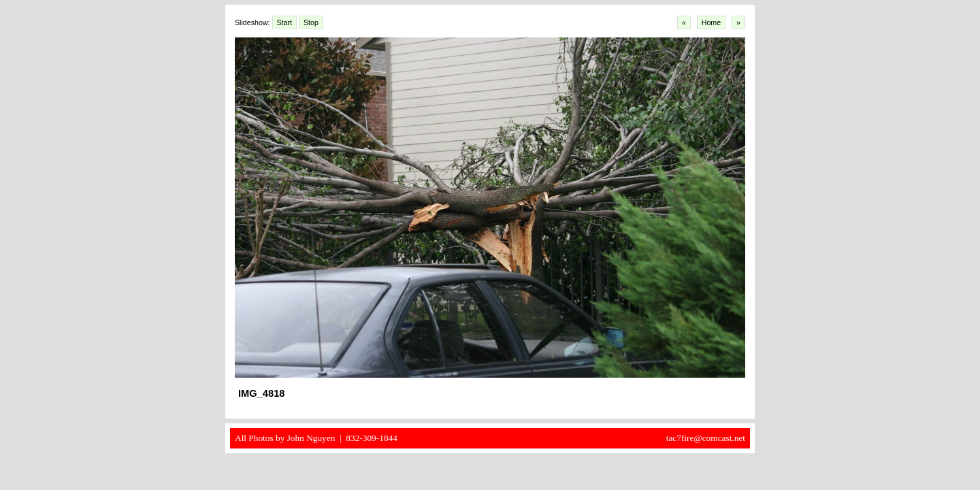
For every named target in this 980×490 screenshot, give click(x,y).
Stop (311, 22)
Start (285, 22)
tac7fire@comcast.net (706, 438)
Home (711, 22)
